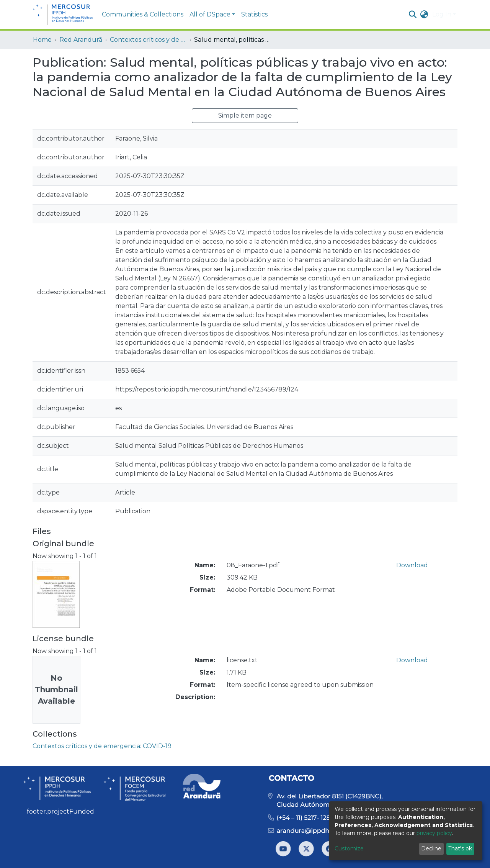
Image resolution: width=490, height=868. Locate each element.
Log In (442, 14)
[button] (424, 15)
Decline (431, 848)
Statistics (254, 14)
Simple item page (245, 115)
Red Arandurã (81, 40)
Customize (349, 848)
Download (412, 565)
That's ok (460, 848)
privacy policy (434, 833)
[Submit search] (413, 15)
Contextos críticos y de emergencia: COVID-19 (148, 40)
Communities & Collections (143, 14)
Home (42, 40)
